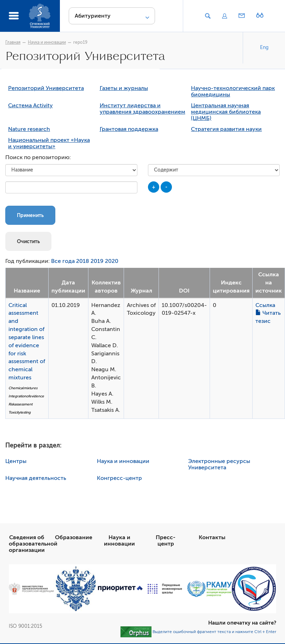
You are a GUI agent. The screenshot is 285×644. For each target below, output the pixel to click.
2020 (112, 262)
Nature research (29, 130)
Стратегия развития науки (226, 130)
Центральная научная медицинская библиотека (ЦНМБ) (226, 113)
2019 (97, 262)
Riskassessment (20, 405)
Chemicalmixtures (23, 389)
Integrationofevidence (26, 397)
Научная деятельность (36, 479)
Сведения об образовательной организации (33, 544)
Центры (16, 462)
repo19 (80, 42)
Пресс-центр (166, 541)
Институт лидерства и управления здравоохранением (142, 109)
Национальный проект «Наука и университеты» (49, 144)
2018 (83, 262)
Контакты (212, 538)
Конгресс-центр (119, 479)
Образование (74, 538)
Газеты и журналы (124, 89)
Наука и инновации (47, 42)
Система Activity (30, 106)
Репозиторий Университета (46, 89)
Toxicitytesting (20, 413)
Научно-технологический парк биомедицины (233, 92)
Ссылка (265, 306)
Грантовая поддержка (129, 130)
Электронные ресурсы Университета (219, 465)
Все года (63, 262)
